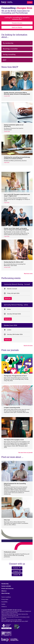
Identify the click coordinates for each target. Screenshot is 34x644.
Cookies (3, 604)
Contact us (4, 607)
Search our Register (17, 27)
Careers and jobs (6, 586)
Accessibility (4, 602)
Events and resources (7, 588)
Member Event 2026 (10, 325)
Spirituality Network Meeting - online (16, 305)
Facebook (17, 568)
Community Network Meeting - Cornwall (17, 284)
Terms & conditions (6, 597)
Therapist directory (17, 23)
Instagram (17, 571)
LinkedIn (17, 575)
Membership (5, 584)
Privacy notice (5, 599)
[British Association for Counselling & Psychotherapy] (7, 2)
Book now (8, 298)
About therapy (5, 593)
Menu (30, 2)
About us (4, 591)
